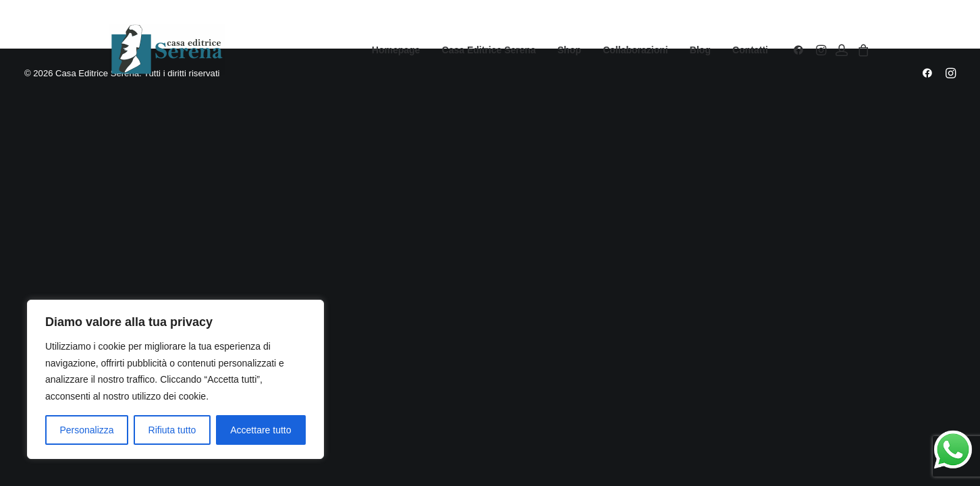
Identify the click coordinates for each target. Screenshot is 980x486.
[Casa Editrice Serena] (167, 50)
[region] (175, 379)
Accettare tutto (261, 430)
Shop (569, 50)
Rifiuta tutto (172, 430)
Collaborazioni (635, 50)
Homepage (396, 50)
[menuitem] (396, 50)
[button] (801, 50)
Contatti (750, 50)
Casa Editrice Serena (489, 50)
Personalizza (86, 430)
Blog (700, 50)
